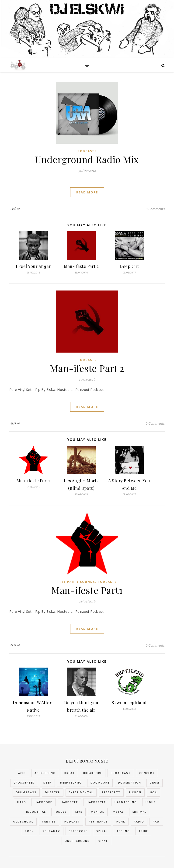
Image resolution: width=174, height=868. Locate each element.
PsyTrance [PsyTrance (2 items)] (98, 821)
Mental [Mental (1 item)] (98, 812)
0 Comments (155, 209)
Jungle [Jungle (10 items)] (61, 812)
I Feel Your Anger (33, 266)
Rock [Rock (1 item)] (29, 831)
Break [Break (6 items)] (70, 773)
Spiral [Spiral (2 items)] (102, 831)
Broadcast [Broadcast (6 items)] (121, 773)
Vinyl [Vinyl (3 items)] (103, 841)
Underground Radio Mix (87, 159)
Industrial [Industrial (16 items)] (36, 812)
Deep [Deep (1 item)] (47, 782)
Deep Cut (129, 266)
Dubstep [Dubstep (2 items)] (53, 792)
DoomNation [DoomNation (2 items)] (130, 782)
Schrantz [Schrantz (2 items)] (51, 831)
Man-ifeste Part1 (33, 481)
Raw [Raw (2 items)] (156, 821)
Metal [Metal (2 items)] (118, 812)
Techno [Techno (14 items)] (123, 831)
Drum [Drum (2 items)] (155, 782)
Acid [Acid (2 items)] (22, 773)
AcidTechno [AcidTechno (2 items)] (45, 773)
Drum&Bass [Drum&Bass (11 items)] (26, 792)
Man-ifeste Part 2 (81, 266)
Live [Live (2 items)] (79, 812)
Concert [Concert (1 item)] (147, 773)
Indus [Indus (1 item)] (151, 802)
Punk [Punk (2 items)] (121, 821)
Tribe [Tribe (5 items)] (143, 831)
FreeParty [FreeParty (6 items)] (111, 792)
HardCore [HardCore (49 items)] (43, 802)
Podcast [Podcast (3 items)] (72, 821)
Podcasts (87, 151)
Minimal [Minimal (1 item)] (140, 812)
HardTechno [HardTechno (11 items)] (126, 802)
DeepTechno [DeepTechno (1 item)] (71, 782)
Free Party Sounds (76, 582)
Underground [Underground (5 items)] (77, 841)
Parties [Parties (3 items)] (49, 821)
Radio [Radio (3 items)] (139, 821)
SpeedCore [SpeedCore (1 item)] (78, 831)
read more (87, 192)
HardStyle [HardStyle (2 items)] (96, 802)
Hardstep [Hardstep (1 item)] (70, 802)
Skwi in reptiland (129, 703)
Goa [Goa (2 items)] (153, 792)
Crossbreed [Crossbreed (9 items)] (24, 782)
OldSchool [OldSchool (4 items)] (23, 821)
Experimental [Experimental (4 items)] (81, 792)
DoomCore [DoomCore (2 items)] (100, 782)
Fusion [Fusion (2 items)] (135, 792)
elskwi (15, 209)
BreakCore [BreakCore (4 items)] (93, 773)
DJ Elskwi (87, 9)
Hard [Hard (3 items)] (22, 802)
